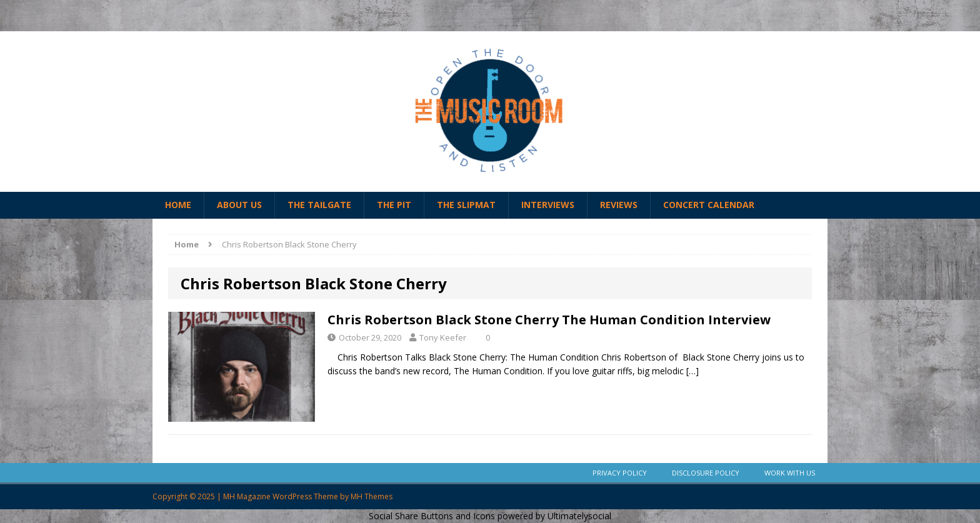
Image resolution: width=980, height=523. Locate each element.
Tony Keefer (443, 337)
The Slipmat (466, 205)
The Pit (394, 205)
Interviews (548, 205)
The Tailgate (319, 205)
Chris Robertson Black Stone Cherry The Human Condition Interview (549, 320)
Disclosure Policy (706, 473)
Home (178, 205)
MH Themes (372, 496)
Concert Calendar (709, 205)
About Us (239, 205)
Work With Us (790, 473)
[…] (692, 371)
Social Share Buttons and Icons (432, 516)
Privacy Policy (620, 473)
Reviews (619, 205)
